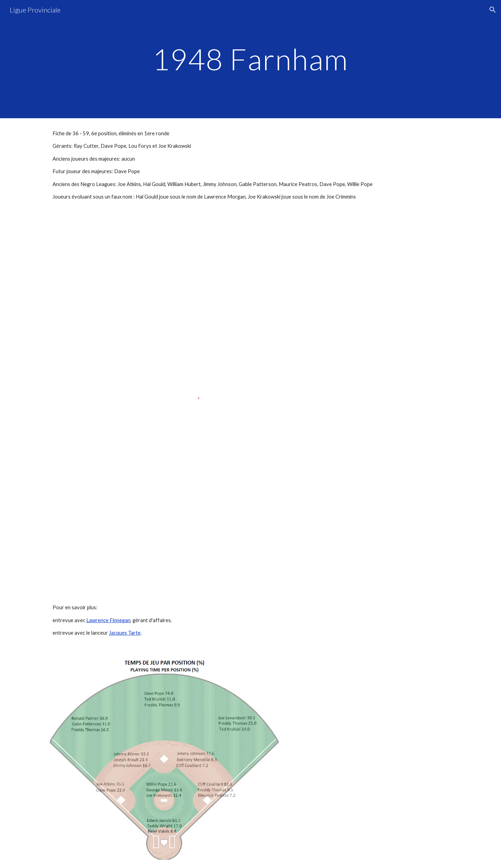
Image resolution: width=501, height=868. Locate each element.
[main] (250, 59)
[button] (493, 10)
